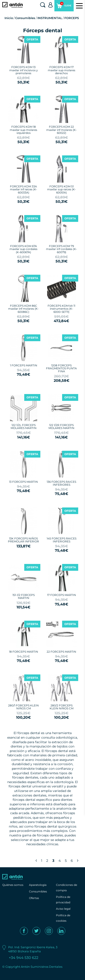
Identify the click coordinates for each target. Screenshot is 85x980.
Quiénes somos (13, 885)
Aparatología (38, 885)
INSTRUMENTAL (50, 18)
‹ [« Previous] (36, 860)
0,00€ (64, 7)
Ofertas (34, 898)
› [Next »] (78, 860)
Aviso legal (63, 909)
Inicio (9, 18)
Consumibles (25, 18)
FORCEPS (72, 18)
